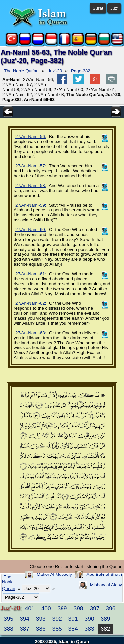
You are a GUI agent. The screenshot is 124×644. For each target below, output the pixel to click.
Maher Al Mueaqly (54, 574)
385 (57, 629)
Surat (98, 8)
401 (30, 608)
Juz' (114, 8)
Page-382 (81, 71)
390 (89, 619)
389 (106, 619)
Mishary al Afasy (106, 585)
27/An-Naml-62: (31, 303)
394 (25, 619)
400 (46, 608)
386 (41, 629)
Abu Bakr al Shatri (104, 574)
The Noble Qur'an (21, 71)
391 (73, 619)
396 (111, 608)
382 (106, 629)
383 (89, 629)
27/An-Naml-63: (31, 333)
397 (94, 608)
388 (8, 629)
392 (57, 619)
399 (62, 608)
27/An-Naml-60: (31, 230)
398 (79, 608)
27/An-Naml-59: (31, 205)
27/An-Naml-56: (31, 137)
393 (41, 619)
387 (25, 629)
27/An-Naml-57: (31, 166)
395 (8, 619)
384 (73, 629)
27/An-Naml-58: (31, 185)
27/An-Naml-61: (31, 274)
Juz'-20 (55, 71)
